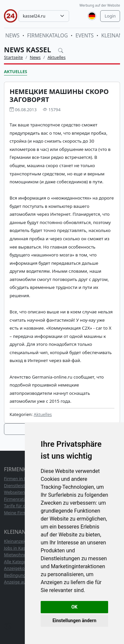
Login (110, 16)
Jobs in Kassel (17, 548)
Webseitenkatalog (22, 492)
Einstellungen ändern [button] (75, 621)
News (12, 36)
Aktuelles (57, 57)
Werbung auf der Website (100, 5)
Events (84, 36)
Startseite (13, 57)
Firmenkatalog (47, 36)
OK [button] (75, 607)
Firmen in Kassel (20, 479)
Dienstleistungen (21, 485)
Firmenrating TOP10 (24, 499)
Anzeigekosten (19, 568)
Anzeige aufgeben (22, 582)
